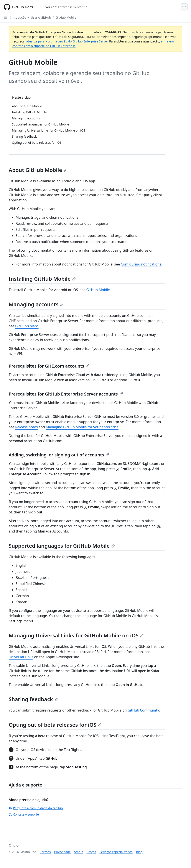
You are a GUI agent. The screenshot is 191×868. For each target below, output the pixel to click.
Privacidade (63, 852)
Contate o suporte (24, 814)
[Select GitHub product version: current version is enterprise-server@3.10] (70, 7)
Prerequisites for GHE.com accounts (49, 366)
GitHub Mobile (66, 17)
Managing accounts (36, 304)
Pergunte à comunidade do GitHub (36, 808)
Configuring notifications (141, 264)
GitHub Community (143, 710)
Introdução (18, 17)
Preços (91, 852)
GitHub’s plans (27, 326)
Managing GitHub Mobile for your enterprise (82, 427)
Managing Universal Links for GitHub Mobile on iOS (76, 635)
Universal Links (21, 657)
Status (79, 852)
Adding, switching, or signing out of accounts (59, 455)
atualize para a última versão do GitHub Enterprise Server (67, 41)
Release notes (26, 427)
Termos (45, 852)
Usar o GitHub (41, 17)
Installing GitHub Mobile (42, 279)
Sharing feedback (33, 699)
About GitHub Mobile (38, 170)
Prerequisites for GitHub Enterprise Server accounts (66, 394)
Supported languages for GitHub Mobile (62, 546)
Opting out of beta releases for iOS (55, 725)
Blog (139, 852)
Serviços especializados (116, 852)
